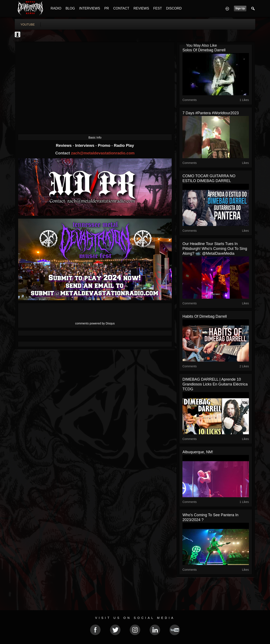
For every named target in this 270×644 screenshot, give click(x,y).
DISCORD (174, 8)
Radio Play (124, 145)
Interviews (85, 145)
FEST (158, 8)
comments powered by (95, 323)
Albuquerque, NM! (198, 452)
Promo (105, 145)
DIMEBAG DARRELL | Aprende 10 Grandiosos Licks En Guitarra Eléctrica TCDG (215, 384)
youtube (28, 25)
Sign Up (240, 8)
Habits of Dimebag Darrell (205, 316)
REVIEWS (141, 8)
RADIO (56, 8)
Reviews (64, 145)
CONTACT (121, 8)
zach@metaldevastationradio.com (103, 153)
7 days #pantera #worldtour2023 (211, 113)
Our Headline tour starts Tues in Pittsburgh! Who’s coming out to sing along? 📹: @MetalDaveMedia (215, 249)
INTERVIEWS (90, 8)
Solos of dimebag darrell (204, 50)
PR (107, 8)
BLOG (70, 8)
